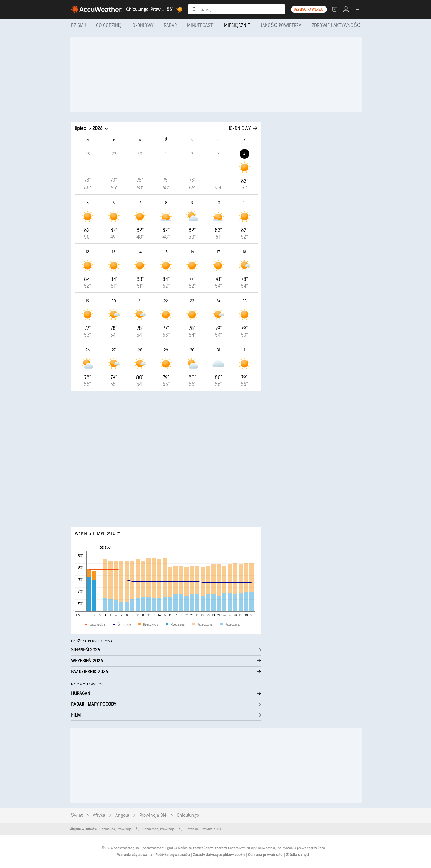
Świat (77, 815)
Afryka (99, 815)
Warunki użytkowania (135, 855)
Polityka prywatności (173, 855)
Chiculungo (188, 815)
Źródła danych (298, 855)
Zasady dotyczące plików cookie (220, 855)
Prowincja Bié (153, 815)
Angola (122, 815)
